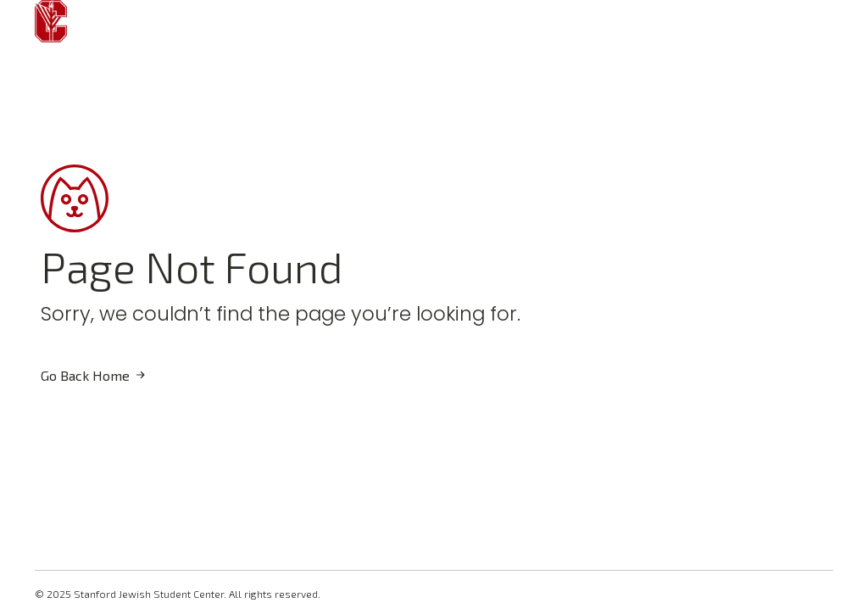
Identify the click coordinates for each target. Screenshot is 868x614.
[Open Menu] (104, 21)
